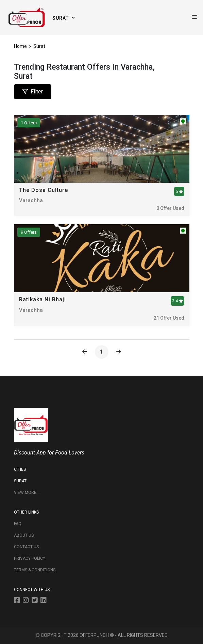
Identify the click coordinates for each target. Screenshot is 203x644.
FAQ (18, 524)
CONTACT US (26, 547)
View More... (27, 493)
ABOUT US (24, 535)
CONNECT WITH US (32, 590)
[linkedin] (45, 601)
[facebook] (18, 601)
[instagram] (27, 601)
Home (22, 46)
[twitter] (36, 601)
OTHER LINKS (26, 512)
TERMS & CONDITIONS (35, 570)
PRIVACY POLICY (30, 558)
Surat (39, 46)
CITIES (20, 469)
